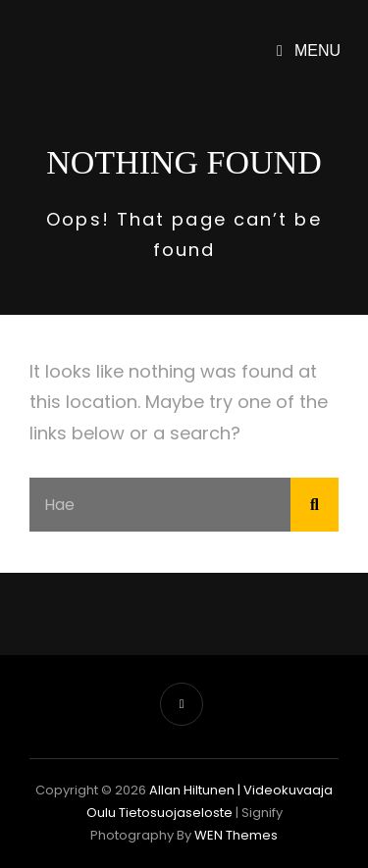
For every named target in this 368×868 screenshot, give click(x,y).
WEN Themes (236, 835)
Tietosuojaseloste (176, 813)
